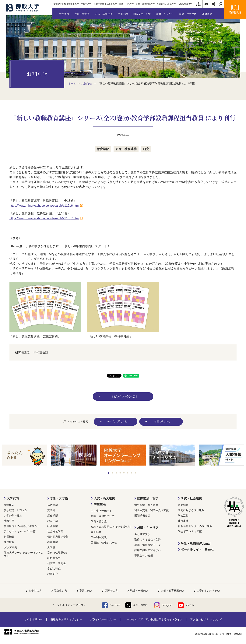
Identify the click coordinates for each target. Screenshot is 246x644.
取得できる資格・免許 (148, 540)
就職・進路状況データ (148, 545)
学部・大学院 (59, 498)
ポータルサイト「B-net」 (198, 549)
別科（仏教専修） (58, 553)
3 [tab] (116, 473)
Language (186, 4)
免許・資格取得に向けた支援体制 (111, 527)
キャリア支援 (142, 534)
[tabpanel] (25, 455)
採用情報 (9, 542)
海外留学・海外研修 (146, 505)
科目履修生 (54, 558)
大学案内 (13, 498)
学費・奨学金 (99, 521)
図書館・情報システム (104, 543)
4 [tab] (120, 473)
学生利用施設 (99, 537)
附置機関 (9, 537)
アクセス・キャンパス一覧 (20, 531)
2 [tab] (113, 473)
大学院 (51, 547)
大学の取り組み (13, 516)
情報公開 (9, 521)
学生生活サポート (101, 511)
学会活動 (183, 516)
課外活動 (96, 532)
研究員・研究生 (57, 563)
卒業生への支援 (144, 555)
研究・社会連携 (126, 149)
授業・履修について (103, 516)
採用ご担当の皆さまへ (148, 550)
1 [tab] (109, 473)
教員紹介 (53, 574)
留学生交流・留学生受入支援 (152, 510)
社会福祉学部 (55, 531)
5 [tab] (124, 473)
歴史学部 (53, 516)
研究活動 (183, 505)
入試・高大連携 (104, 498)
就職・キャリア (148, 528)
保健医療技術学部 (58, 537)
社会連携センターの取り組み (195, 526)
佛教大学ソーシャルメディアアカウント (24, 554)
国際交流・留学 (148, 498)
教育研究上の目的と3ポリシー (22, 526)
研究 (146, 149)
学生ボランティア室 (190, 531)
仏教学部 (53, 505)
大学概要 (9, 505)
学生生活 (100, 504)
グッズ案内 (10, 547)
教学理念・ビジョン (16, 510)
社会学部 (53, 526)
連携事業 (183, 521)
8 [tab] (135, 473)
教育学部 (103, 149)
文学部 (51, 510)
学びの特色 (54, 568)
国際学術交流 (142, 516)
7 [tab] (132, 473)
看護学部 (53, 542)
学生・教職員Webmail (196, 544)
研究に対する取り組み (191, 510)
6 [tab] (128, 473)
